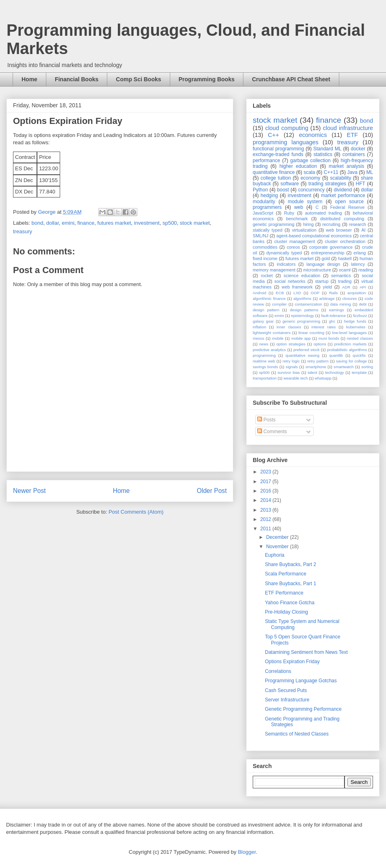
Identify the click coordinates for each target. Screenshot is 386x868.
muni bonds (329, 338)
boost (283, 190)
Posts (266, 420)
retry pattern (318, 361)
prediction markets (350, 344)
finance (86, 223)
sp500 (170, 223)
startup (322, 281)
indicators (286, 264)
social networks (290, 281)
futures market (114, 223)
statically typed (268, 230)
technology (334, 372)
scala (309, 172)
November (278, 547)
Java (352, 172)
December (278, 537)
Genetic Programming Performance (303, 709)
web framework (297, 287)
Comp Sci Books (138, 79)
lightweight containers (272, 333)
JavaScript (263, 213)
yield (327, 287)
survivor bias (289, 372)
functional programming (278, 149)
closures (349, 298)
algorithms (302, 298)
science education (302, 276)
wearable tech (296, 378)
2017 (267, 482)
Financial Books (77, 79)
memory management (274, 270)
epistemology (303, 316)
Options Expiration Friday (292, 662)
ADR (346, 287)
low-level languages (349, 333)
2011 (267, 529)
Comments (272, 432)
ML (370, 172)
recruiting (331, 224)
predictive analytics (269, 350)
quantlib (336, 355)
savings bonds (265, 367)
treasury (23, 231)
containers (354, 154)
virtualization (304, 230)
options (320, 344)
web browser (339, 230)
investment (147, 223)
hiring (308, 224)
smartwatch (344, 367)
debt (363, 304)
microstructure (317, 270)
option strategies (291, 344)
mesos (258, 338)
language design (323, 264)
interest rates (324, 327)
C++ (273, 135)
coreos (293, 247)
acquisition (357, 293)
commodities (265, 247)
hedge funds (355, 321)
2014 (267, 500)
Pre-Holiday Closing (286, 612)
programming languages (286, 142)
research (358, 224)
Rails (333, 293)
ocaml (345, 270)
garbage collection (310, 161)
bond (38, 223)
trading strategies (327, 184)
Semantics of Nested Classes (297, 734)
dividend (343, 190)
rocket (267, 276)
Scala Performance (286, 574)
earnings (337, 310)
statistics (323, 154)
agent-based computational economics (314, 236)
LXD (297, 293)
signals (292, 367)
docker (358, 149)
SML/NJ (260, 236)
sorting (367, 367)
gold (326, 258)
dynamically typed (284, 253)
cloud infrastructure (348, 128)
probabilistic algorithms (347, 350)
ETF (352, 135)
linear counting (311, 333)
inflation (259, 327)
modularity (264, 202)
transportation (265, 378)
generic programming (301, 321)
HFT (361, 184)
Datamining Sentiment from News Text (306, 652)
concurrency (311, 190)
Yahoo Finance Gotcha (290, 603)
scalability (340, 178)
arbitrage (327, 298)
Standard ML (327, 149)
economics (313, 135)
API (363, 287)
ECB (280, 293)
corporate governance (331, 247)
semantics (341, 276)
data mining (341, 304)
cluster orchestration (345, 241)
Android (259, 293)
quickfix (359, 355)
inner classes (289, 327)
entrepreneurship (328, 253)
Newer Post (29, 491)
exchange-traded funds (278, 154)
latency (358, 264)
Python (260, 190)
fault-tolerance (333, 316)
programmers (267, 207)
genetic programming (273, 224)
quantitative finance (274, 172)
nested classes (360, 338)
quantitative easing (303, 355)
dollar (53, 223)
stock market (195, 223)
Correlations (278, 671)
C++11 (331, 172)
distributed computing (342, 219)
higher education (298, 166)
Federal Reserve (347, 207)
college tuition (276, 178)
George (47, 212)
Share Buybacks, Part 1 (291, 584)
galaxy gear (263, 321)
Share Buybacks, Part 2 (291, 564)
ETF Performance (284, 593)
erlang (360, 253)
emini (68, 223)
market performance (343, 195)
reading (366, 270)
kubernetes (356, 327)
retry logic (291, 361)
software (289, 184)
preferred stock (307, 350)
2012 (267, 519)
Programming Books (207, 79)
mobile (278, 338)
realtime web (264, 361)
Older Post (212, 491)
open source (349, 202)
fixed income (265, 258)
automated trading (324, 213)
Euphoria (275, 555)
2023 (267, 472)
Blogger (247, 852)
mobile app (301, 338)
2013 (267, 510)
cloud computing (287, 128)
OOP (315, 293)
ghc (332, 321)
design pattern (266, 310)
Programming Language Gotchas (301, 681)
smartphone (316, 367)
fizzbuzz (360, 316)
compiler (280, 304)
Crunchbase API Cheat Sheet (291, 79)
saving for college (351, 361)
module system (305, 202)
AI (363, 230)
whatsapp (323, 378)
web (299, 207)
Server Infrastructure (287, 700)
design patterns (304, 310)
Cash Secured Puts (286, 690)
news (264, 344)
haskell (345, 258)
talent (312, 372)
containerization (309, 304)
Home (29, 79)
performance (266, 161)
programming (264, 355)
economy (311, 178)
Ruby (289, 213)
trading (345, 281)
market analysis (346, 166)
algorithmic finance (269, 298)
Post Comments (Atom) (136, 512)
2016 (267, 491)
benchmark (297, 219)
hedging (269, 195)
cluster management (295, 241)
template (359, 372)
